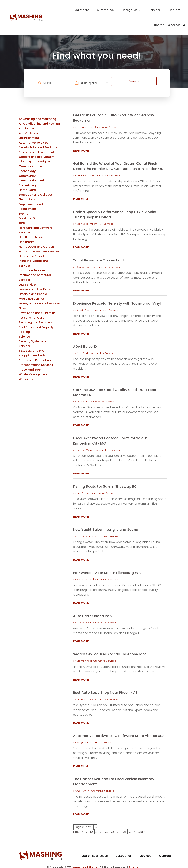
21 (101, 828)
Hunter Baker (84, 619)
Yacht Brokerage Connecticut (99, 257)
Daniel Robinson (86, 172)
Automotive (105, 10)
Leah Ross (82, 220)
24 (119, 828)
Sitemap (135, 864)
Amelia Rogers (85, 307)
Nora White (83, 398)
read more (81, 147)
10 (91, 828)
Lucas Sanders (85, 696)
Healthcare (81, 10)
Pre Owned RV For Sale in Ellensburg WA (107, 569)
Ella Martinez (84, 657)
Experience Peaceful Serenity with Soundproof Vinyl (117, 300)
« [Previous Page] (82, 828)
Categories (129, 10)
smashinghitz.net (86, 864)
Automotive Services (107, 124)
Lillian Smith (83, 350)
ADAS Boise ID (85, 343)
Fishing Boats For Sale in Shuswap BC (105, 483)
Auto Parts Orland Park (93, 612)
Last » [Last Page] (141, 828)
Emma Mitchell (85, 124)
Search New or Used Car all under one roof (109, 651)
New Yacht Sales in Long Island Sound (106, 526)
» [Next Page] (134, 828)
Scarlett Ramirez (86, 263)
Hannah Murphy (85, 447)
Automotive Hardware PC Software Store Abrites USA (119, 732)
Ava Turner (83, 787)
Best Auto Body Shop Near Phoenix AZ (105, 689)
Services (155, 10)
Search (146, 81)
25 (125, 828)
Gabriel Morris (85, 533)
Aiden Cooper (85, 576)
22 (107, 828)
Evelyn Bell (82, 739)
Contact (174, 10)
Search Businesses (167, 25)
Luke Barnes (83, 490)
